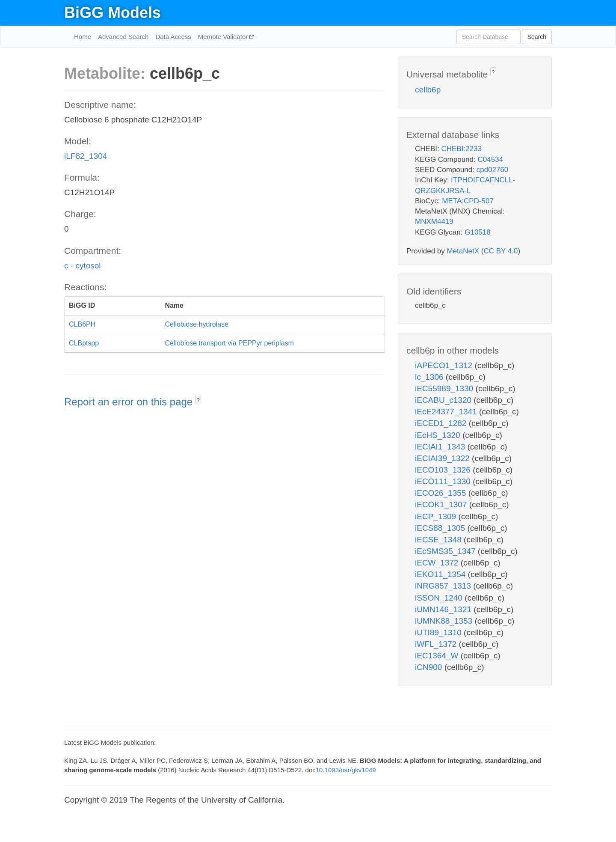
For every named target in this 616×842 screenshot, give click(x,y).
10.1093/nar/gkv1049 (346, 770)
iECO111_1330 (444, 481)
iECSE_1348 (439, 540)
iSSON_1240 (440, 598)
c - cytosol (83, 266)
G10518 (478, 232)
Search (537, 37)
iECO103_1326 (444, 470)
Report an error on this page (130, 402)
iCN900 (430, 667)
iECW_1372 (438, 563)
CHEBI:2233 (461, 149)
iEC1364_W (438, 656)
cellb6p (428, 90)
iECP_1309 (437, 516)
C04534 (490, 159)
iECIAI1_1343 (441, 447)
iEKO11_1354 (441, 574)
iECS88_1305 (441, 528)
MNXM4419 (434, 222)
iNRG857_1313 (444, 586)
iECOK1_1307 (442, 504)
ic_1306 (430, 377)
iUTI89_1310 (439, 632)
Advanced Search (123, 37)
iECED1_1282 (442, 423)
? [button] (198, 400)
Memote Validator (224, 37)
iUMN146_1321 (444, 609)
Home (83, 37)
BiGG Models (113, 13)
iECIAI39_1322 (443, 458)
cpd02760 (493, 170)
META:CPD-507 (468, 201)
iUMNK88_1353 (445, 621)
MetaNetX (463, 251)
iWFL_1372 (437, 644)
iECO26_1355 (442, 493)
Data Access (173, 37)
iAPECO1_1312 (445, 365)
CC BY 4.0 (500, 251)
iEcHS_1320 (439, 435)
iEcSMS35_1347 (446, 551)
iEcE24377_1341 (447, 412)
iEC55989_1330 (445, 388)
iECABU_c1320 (444, 400)
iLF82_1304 (86, 156)
